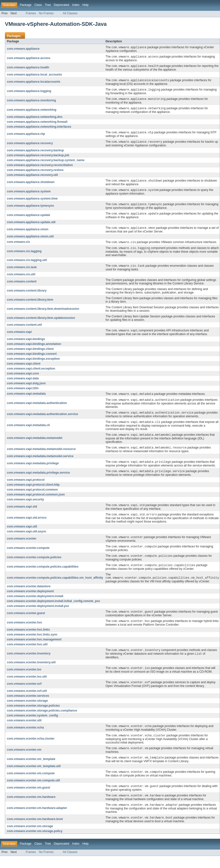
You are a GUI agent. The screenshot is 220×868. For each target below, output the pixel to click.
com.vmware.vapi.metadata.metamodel (35, 444)
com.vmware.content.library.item (30, 304)
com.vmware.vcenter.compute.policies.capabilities (43, 574)
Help (86, 5)
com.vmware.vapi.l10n (23, 393)
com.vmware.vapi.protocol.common (32, 496)
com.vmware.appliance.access (29, 59)
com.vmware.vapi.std (22, 513)
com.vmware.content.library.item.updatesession (41, 322)
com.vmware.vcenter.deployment (30, 600)
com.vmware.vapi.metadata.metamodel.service (40, 462)
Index (76, 5)
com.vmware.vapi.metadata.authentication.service (42, 419)
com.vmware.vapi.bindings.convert (32, 358)
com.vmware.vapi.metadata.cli (28, 431)
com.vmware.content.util (24, 329)
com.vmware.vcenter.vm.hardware (31, 808)
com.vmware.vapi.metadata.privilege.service (38, 479)
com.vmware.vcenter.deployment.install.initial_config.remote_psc (54, 609)
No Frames (46, 13)
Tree (48, 5)
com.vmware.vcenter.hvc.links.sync (32, 643)
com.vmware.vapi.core (23, 378)
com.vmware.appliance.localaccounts (34, 83)
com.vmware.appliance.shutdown (31, 185)
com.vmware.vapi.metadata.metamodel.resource (41, 455)
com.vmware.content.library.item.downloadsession (43, 313)
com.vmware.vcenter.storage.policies (33, 715)
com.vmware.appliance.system (29, 194)
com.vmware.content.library (27, 295)
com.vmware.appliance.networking (32, 111)
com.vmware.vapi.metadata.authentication (37, 408)
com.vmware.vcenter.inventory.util (31, 672)
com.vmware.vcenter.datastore (29, 595)
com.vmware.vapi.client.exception (31, 373)
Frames (31, 13)
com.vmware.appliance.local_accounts (34, 75)
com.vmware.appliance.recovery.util (32, 177)
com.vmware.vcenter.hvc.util (27, 653)
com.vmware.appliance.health (28, 68)
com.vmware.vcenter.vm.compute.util (33, 791)
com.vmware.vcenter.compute (28, 555)
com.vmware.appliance (23, 49)
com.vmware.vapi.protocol (26, 486)
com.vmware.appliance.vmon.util (30, 240)
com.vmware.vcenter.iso (24, 679)
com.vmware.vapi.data (23, 383)
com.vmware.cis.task (22, 271)
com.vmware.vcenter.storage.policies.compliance (42, 720)
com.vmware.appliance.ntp (26, 136)
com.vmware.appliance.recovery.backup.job (38, 157)
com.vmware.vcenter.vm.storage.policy (35, 843)
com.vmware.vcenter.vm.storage (30, 838)
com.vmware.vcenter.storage (27, 711)
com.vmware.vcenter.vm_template (31, 770)
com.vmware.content (22, 286)
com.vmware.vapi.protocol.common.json (36, 501)
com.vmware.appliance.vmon (28, 233)
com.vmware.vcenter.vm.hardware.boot (35, 831)
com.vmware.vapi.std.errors (27, 525)
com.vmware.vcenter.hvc (25, 631)
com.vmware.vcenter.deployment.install (35, 604)
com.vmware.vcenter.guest (26, 622)
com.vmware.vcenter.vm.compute (31, 784)
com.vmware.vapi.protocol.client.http (33, 491)
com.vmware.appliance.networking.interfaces (39, 128)
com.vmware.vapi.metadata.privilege (33, 469)
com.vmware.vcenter (22, 546)
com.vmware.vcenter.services (28, 706)
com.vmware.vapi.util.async (27, 538)
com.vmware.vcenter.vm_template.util (34, 777)
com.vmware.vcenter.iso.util (27, 686)
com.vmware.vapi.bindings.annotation (34, 348)
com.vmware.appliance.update (28, 218)
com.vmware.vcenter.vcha (25, 738)
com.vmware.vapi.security (25, 506)
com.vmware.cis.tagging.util (27, 264)
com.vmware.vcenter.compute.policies (34, 565)
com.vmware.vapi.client (24, 368)
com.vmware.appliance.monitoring (31, 102)
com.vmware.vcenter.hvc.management (34, 648)
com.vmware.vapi (19, 336)
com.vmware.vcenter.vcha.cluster (31, 749)
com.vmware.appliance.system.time (32, 201)
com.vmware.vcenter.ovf (24, 694)
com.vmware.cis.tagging (24, 255)
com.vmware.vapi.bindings (26, 343)
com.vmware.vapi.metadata (26, 398)
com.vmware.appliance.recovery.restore (35, 172)
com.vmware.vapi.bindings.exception (33, 363)
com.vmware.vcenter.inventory (29, 663)
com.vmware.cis (18, 246)
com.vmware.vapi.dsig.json (26, 388)
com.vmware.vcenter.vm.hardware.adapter (37, 820)
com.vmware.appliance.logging (29, 92)
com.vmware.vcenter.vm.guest (28, 799)
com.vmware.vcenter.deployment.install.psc (38, 614)
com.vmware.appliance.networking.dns (35, 119)
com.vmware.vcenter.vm (24, 760)
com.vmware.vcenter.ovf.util (27, 701)
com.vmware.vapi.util (22, 533)
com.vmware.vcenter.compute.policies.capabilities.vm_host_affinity (55, 586)
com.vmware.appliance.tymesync (31, 209)
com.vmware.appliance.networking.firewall (37, 124)
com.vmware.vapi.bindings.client (30, 353)
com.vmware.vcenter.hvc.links (28, 638)
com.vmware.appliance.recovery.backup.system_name (46, 162)
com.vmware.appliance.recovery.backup (35, 153)
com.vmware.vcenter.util (24, 730)
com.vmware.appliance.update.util (31, 225)
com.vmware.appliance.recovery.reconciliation (40, 167)
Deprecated (62, 5)
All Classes (70, 13)
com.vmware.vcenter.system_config (32, 725)
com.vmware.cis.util (21, 279)
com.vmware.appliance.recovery (30, 145)
